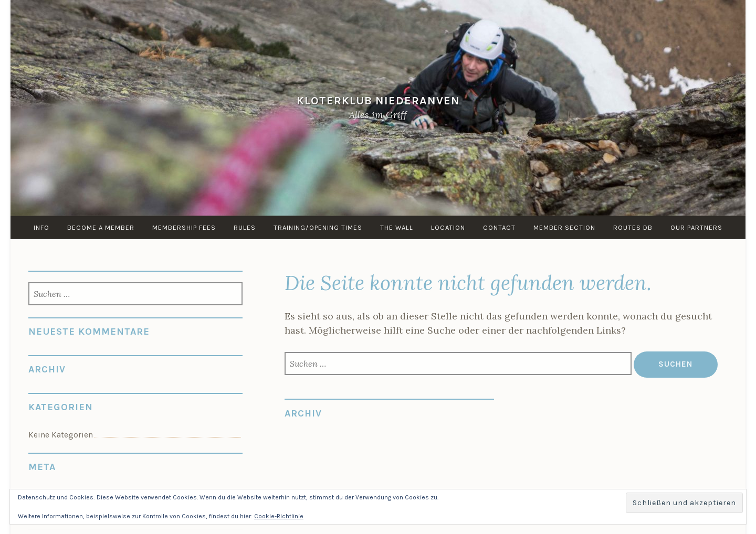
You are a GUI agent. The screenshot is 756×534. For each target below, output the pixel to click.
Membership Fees (184, 227)
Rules (245, 227)
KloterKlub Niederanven (378, 101)
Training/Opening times (318, 227)
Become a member (101, 227)
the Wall (397, 227)
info (41, 227)
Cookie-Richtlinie (279, 516)
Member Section (564, 227)
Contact (499, 227)
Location (448, 227)
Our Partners (696, 227)
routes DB (633, 227)
